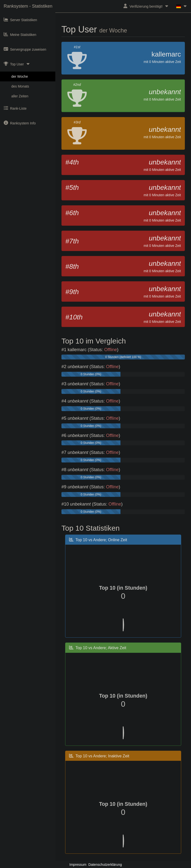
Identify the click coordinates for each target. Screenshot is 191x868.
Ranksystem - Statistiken (28, 6)
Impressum (78, 865)
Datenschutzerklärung (105, 865)
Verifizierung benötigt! (146, 6)
